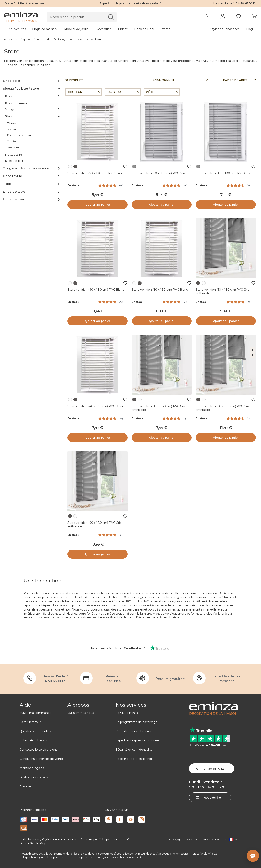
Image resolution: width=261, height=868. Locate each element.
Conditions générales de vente (41, 759)
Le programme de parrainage (137, 722)
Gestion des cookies (34, 777)
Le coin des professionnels (134, 759)
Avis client (27, 786)
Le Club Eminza (127, 713)
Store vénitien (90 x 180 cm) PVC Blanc (96, 290)
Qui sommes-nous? (81, 713)
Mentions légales (32, 768)
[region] (130, 39)
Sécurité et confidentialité (134, 750)
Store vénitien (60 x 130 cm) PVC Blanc (160, 290)
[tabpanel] (99, 29)
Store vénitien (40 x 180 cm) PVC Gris (223, 173)
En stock (73, 185)
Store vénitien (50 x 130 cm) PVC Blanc (95, 173)
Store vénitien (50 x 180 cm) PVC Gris (158, 173)
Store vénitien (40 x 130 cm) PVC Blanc (96, 406)
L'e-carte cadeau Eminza (133, 731)
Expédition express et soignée (137, 740)
